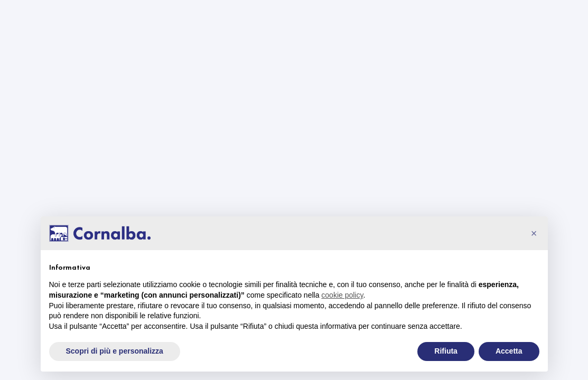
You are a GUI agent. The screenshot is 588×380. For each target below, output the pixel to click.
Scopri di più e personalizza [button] (115, 351)
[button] (534, 233)
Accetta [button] (509, 351)
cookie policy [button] (342, 295)
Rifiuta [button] (446, 351)
